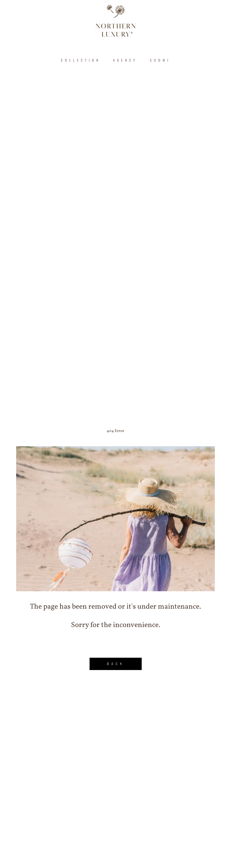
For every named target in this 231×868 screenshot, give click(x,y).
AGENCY (125, 60)
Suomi (160, 60)
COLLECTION (81, 60)
